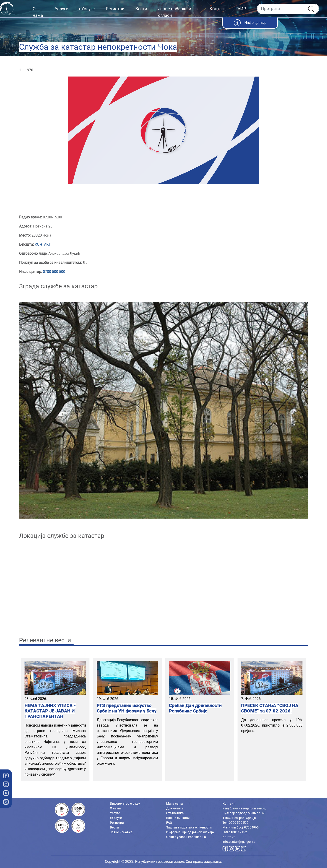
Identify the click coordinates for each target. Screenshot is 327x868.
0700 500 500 (54, 272)
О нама (38, 12)
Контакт (218, 9)
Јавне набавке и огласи (175, 12)
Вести (141, 9)
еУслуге (87, 9)
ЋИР (242, 9)
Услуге (61, 9)
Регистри (115, 9)
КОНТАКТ (43, 244)
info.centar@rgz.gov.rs (239, 842)
